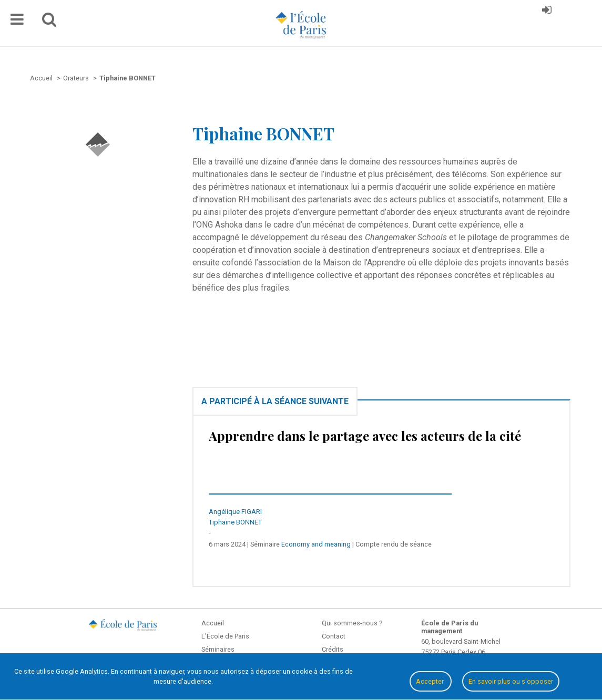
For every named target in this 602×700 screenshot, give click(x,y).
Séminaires (218, 649)
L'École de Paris (225, 636)
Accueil (213, 623)
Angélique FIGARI (235, 512)
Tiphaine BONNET (235, 522)
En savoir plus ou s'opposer (511, 681)
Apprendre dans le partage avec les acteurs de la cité (365, 436)
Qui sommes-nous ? (352, 623)
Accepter (431, 681)
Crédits (333, 649)
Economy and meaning (316, 544)
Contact (334, 636)
